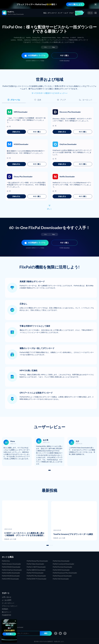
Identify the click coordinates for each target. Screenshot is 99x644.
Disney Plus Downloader (23, 177)
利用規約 (5, 609)
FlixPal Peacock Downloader (62, 576)
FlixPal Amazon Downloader (11, 564)
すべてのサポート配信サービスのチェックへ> (49, 93)
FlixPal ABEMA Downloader (36, 570)
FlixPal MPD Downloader (10, 579)
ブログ (71, 13)
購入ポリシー (7, 612)
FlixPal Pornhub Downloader (62, 567)
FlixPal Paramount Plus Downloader (65, 573)
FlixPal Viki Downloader (61, 579)
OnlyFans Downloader (68, 144)
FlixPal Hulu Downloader (61, 561)
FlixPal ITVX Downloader (35, 573)
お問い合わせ (7, 597)
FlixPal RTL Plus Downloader (36, 576)
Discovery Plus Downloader (70, 112)
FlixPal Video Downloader (35, 564)
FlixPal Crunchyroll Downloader (63, 564)
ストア (60, 13)
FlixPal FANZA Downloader (11, 567)
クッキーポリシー (8, 603)
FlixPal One (6, 561)
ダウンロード (52, 13)
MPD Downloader (21, 112)
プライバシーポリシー (10, 606)
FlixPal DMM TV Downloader (37, 579)
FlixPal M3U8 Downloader (11, 576)
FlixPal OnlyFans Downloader (12, 570)
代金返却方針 (7, 615)
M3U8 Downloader (21, 144)
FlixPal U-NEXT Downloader (36, 567)
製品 (45, 13)
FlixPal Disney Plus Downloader (37, 561)
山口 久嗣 (13, 539)
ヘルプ (66, 13)
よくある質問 (7, 600)
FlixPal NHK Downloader (61, 570)
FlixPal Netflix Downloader (11, 573)
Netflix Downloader (67, 177)
